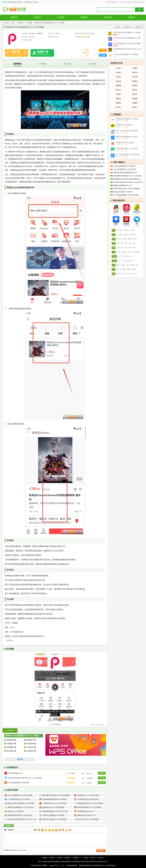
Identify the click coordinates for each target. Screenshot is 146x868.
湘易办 (124, 239)
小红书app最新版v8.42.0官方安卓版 (126, 195)
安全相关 (118, 77)
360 (119, 261)
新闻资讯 (118, 99)
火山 (132, 256)
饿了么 (119, 269)
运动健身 (135, 103)
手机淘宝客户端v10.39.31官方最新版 (127, 189)
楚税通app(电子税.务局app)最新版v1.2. (127, 179)
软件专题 (134, 2)
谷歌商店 (120, 230)
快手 (120, 256)
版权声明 (67, 858)
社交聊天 (118, 73)
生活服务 (29, 23)
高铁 (126, 243)
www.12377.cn (55, 865)
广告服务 (85, 858)
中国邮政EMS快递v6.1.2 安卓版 (127, 119)
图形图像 (118, 86)
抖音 (124, 256)
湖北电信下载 (31, 740)
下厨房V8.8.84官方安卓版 (125, 143)
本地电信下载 (11, 740)
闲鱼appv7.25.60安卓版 (124, 125)
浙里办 (135, 239)
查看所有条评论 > (11, 850)
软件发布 (141, 2)
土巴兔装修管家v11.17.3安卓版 (127, 149)
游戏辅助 (135, 99)
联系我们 (52, 858)
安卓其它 (118, 68)
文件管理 (135, 77)
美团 (134, 243)
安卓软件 (38, 17)
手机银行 (118, 94)
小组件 (132, 230)
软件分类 (128, 2)
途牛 (137, 265)
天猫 (132, 274)
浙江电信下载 (11, 751)
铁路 (130, 243)
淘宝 (124, 274)
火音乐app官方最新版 (126, 54)
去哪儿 (123, 265)
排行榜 (109, 2)
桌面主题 (118, 81)
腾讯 (134, 248)
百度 (118, 248)
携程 (118, 265)
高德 (118, 243)
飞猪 (128, 265)
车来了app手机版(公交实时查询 (127, 131)
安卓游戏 (61, 17)
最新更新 (115, 2)
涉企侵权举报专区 (72, 865)
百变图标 (133, 235)
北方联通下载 (31, 744)
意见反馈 (101, 858)
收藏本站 (45, 858)
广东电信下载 (31, 747)
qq (122, 261)
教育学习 (135, 107)
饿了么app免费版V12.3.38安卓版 (127, 155)
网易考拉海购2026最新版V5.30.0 (125, 173)
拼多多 (119, 274)
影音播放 (135, 81)
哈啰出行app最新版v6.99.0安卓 (127, 137)
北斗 (126, 248)
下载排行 (121, 2)
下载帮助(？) (76, 858)
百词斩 (124, 252)
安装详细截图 (56, 724)
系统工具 (135, 73)
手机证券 (135, 90)
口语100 (130, 252)
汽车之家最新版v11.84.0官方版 (125, 169)
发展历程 (60, 858)
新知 (130, 248)
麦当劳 (134, 269)
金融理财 (118, 103)
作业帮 (119, 252)
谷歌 (130, 261)
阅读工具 (118, 90)
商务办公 (135, 94)
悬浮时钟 (126, 235)
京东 (128, 274)
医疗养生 (118, 107)
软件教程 (108, 17)
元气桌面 (120, 235)
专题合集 (131, 17)
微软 (126, 261)
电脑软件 (84, 17)
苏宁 (136, 274)
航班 (122, 243)
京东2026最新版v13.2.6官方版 (124, 166)
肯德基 (128, 269)
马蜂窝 (132, 265)
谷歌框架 (126, 230)
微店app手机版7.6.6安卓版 (123, 192)
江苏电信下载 (11, 744)
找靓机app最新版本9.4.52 (123, 185)
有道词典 (136, 252)
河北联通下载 (11, 747)
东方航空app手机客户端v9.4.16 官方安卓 (128, 182)
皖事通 (130, 239)
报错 (118, 27)
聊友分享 (139, 27)
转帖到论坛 (128, 27)
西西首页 (14, 17)
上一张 (93, 724)
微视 (128, 256)
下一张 (98, 724)
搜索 (139, 10)
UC (133, 261)
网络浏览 (135, 86)
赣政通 (119, 239)
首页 (13, 23)
